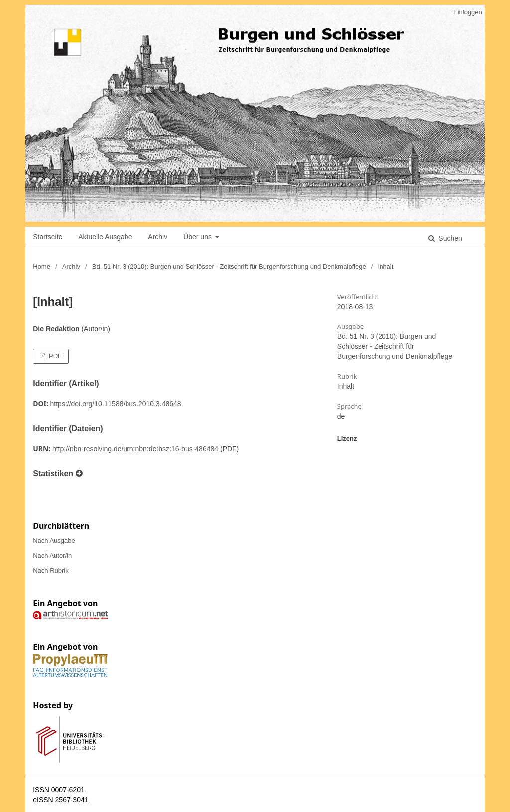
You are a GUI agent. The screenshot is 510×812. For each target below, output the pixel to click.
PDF (54, 356)
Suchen (449, 238)
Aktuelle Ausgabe (105, 237)
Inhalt (346, 386)
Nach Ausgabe (54, 541)
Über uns (198, 237)
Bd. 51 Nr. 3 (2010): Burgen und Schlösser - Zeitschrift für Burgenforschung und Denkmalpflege (229, 266)
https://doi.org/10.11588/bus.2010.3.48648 (116, 404)
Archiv (158, 237)
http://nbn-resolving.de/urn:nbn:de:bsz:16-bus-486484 (135, 449)
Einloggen (468, 12)
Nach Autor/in (52, 556)
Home (42, 266)
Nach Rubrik (51, 570)
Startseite (48, 237)
